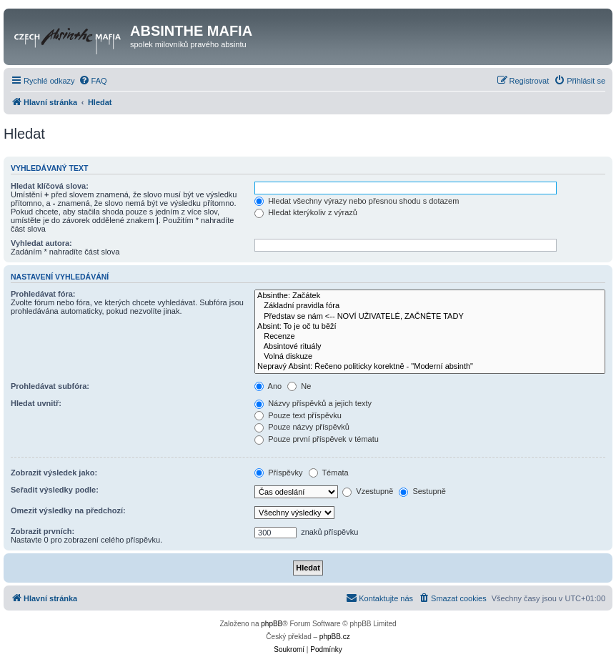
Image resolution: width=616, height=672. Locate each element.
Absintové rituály (430, 347)
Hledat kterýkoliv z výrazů (306, 212)
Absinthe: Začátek (430, 296)
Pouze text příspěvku (298, 415)
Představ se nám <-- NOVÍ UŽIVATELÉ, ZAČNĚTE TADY (430, 317)
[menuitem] (93, 81)
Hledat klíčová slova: (50, 186)
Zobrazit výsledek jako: (54, 473)
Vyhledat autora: (41, 243)
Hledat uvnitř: (36, 403)
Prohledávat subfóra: (50, 386)
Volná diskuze (430, 357)
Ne (299, 386)
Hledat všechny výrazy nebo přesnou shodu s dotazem (357, 201)
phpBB (272, 624)
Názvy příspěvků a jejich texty (313, 403)
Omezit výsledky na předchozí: (68, 510)
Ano (268, 386)
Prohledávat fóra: (43, 294)
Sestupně (422, 491)
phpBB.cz (335, 637)
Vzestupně (368, 491)
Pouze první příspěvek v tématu (317, 439)
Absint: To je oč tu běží (430, 327)
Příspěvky (278, 473)
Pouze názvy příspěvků (302, 427)
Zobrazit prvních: (43, 531)
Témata (329, 473)
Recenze (430, 337)
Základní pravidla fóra (430, 306)
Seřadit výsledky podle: (55, 490)
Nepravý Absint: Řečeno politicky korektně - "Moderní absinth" (430, 367)
